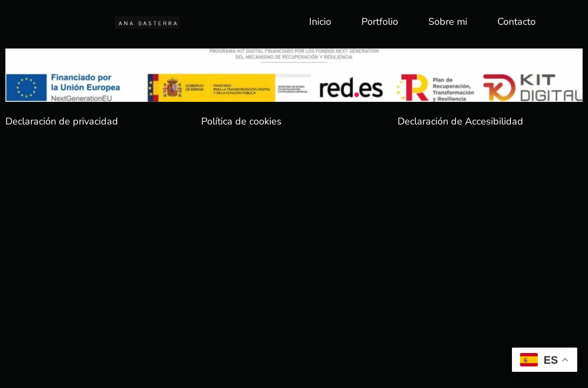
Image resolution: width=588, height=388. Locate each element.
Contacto (517, 22)
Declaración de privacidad (62, 121)
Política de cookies (241, 121)
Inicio (320, 22)
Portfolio (380, 22)
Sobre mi (448, 22)
